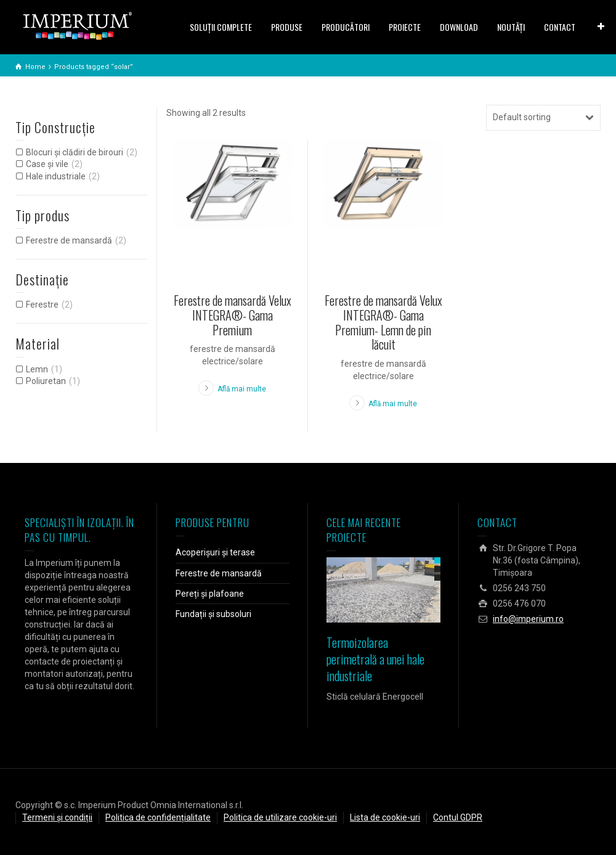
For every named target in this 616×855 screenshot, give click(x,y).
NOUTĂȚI (511, 27)
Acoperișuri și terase (215, 552)
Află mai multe (242, 389)
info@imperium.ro (528, 619)
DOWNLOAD (459, 27)
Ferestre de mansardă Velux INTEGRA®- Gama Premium (233, 315)
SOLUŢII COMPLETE (221, 27)
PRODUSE (287, 27)
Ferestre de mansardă (69, 240)
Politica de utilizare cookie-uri (280, 817)
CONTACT (560, 27)
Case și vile (47, 164)
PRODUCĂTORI (346, 27)
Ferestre (42, 305)
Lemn (37, 369)
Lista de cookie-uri (385, 817)
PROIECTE (405, 27)
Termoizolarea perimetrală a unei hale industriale (375, 659)
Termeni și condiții (57, 817)
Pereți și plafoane (210, 594)
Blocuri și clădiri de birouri (75, 152)
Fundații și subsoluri (213, 614)
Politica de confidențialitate (158, 817)
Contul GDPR (458, 817)
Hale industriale (56, 176)
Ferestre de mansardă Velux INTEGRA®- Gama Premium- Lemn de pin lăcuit (383, 322)
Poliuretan (46, 381)
